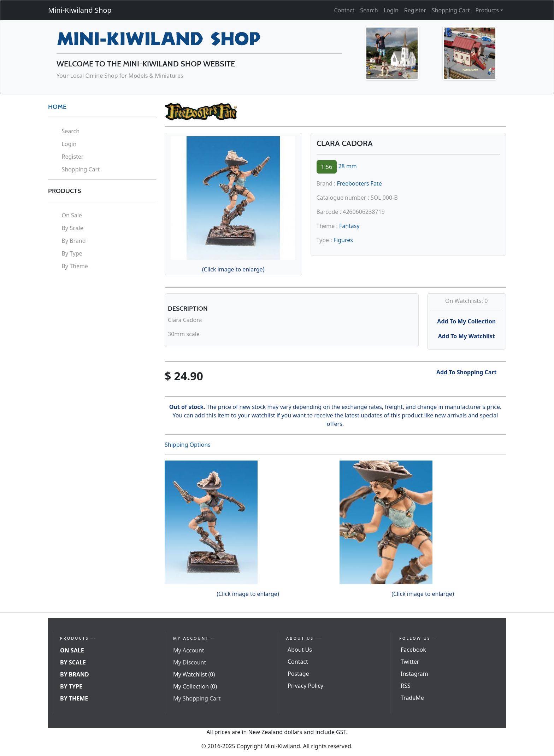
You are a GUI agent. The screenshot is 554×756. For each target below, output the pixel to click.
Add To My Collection (466, 321)
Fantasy (349, 226)
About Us (300, 650)
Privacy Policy (305, 686)
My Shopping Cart (197, 698)
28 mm (347, 166)
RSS (406, 686)
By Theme (75, 266)
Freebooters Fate (359, 183)
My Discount (190, 662)
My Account (189, 650)
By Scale (72, 228)
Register (415, 10)
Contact (344, 10)
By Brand (73, 241)
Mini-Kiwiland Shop (80, 10)
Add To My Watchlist (467, 336)
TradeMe (412, 698)
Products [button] (487, 10)
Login (391, 10)
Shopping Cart (451, 10)
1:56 (327, 167)
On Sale (72, 215)
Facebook (413, 650)
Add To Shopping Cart (467, 372)
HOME (57, 107)
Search (369, 10)
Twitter (410, 662)
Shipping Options (188, 445)
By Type (72, 253)
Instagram (414, 674)
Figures (343, 240)
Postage (298, 674)
